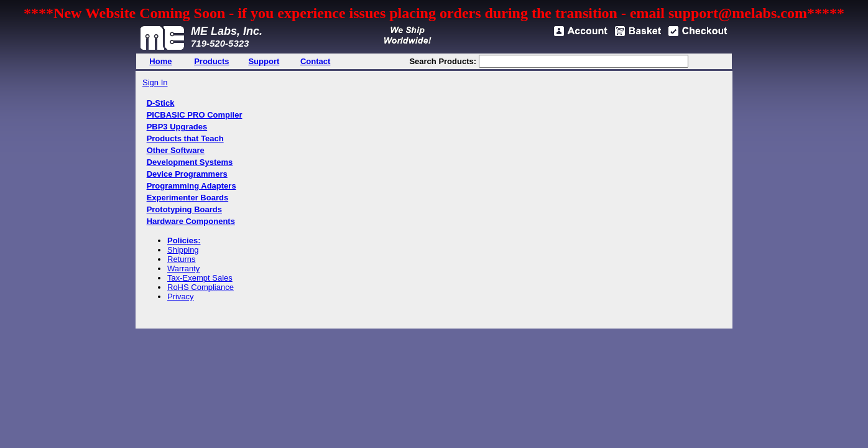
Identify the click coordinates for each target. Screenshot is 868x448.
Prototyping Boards (184, 209)
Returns (182, 259)
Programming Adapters (192, 186)
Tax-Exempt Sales (200, 278)
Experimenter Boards (188, 198)
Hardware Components (191, 221)
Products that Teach (185, 138)
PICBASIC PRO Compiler (195, 115)
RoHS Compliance (201, 287)
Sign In (155, 82)
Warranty (183, 268)
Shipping (183, 250)
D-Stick (161, 103)
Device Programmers (187, 174)
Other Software (176, 150)
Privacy (181, 296)
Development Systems (190, 162)
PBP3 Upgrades (177, 127)
